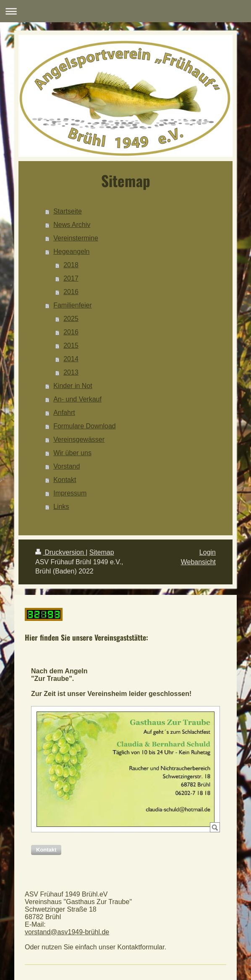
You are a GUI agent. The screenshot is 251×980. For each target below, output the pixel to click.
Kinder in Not (73, 386)
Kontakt (65, 480)
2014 (71, 359)
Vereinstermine (76, 238)
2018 (71, 265)
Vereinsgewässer (79, 439)
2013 (71, 372)
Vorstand (67, 466)
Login (208, 552)
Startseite (68, 211)
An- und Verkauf (77, 399)
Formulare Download (85, 426)
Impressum (70, 493)
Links (61, 507)
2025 (71, 319)
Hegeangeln (71, 252)
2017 (71, 278)
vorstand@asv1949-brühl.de (67, 932)
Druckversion (60, 552)
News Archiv (72, 225)
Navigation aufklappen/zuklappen (125, 11)
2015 (71, 345)
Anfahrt (64, 413)
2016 (71, 292)
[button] (46, 850)
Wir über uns (72, 453)
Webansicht (198, 562)
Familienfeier (73, 305)
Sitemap (102, 552)
